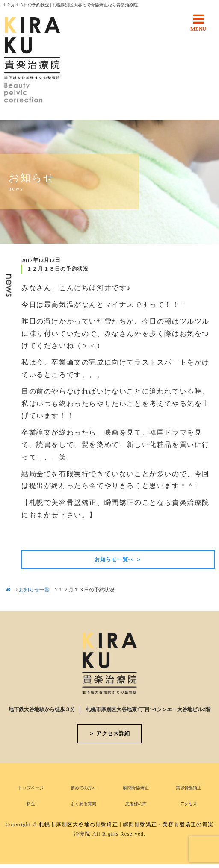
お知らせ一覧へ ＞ (118, 559)
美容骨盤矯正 (189, 788)
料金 (31, 804)
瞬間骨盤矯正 (136, 788)
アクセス (189, 804)
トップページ (31, 788)
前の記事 (36, 536)
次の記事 (200, 536)
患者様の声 (136, 804)
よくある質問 (83, 804)
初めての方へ (83, 788)
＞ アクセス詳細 (110, 733)
